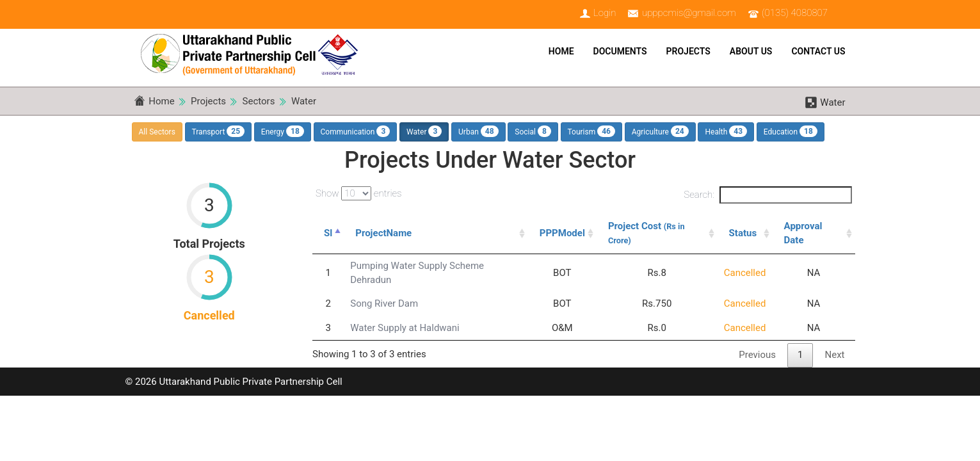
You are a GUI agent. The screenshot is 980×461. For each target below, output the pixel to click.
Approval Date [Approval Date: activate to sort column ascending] (803, 233)
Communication (356, 131)
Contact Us (818, 51)
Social (533, 131)
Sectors (259, 101)
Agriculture (660, 131)
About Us (751, 51)
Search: (767, 195)
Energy (283, 131)
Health (726, 131)
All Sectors (157, 132)
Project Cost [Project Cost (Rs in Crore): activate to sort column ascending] (647, 232)
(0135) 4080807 (795, 13)
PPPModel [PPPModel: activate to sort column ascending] (562, 233)
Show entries (359, 193)
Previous (757, 355)
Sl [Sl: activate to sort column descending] (328, 233)
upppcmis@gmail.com (689, 13)
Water (304, 101)
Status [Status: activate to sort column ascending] (743, 233)
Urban (478, 131)
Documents (620, 51)
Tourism (592, 131)
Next (834, 355)
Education (791, 131)
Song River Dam (384, 303)
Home (561, 51)
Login (605, 13)
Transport (219, 131)
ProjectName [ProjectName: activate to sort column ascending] (383, 233)
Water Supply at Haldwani (405, 328)
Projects (688, 51)
